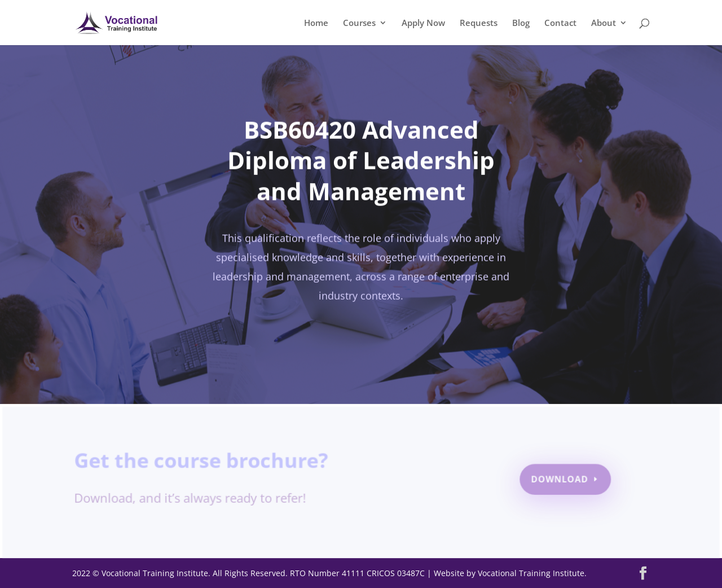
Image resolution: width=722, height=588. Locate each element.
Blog (521, 23)
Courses (359, 23)
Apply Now (423, 23)
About (604, 23)
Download (558, 479)
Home (316, 23)
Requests (479, 23)
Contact (560, 23)
